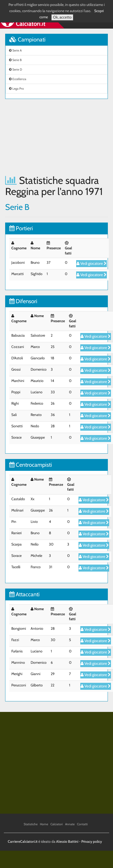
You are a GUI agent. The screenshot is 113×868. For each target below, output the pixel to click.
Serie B (15, 60)
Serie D (16, 69)
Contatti (82, 824)
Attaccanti (24, 594)
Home (44, 824)
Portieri (21, 228)
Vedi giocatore (92, 263)
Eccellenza (18, 79)
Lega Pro (16, 88)
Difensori (23, 301)
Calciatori (57, 824)
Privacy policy (92, 841)
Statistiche (31, 824)
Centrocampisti (31, 465)
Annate (70, 824)
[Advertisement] (48, 137)
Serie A (15, 50)
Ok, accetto (62, 17)
